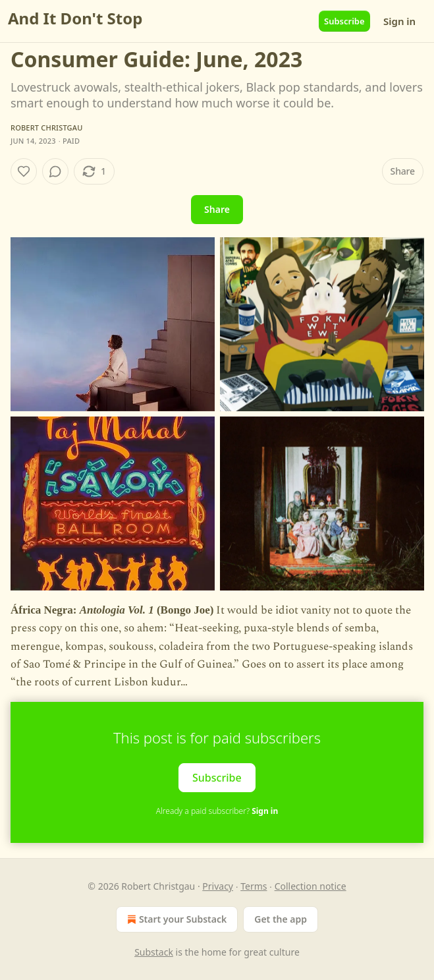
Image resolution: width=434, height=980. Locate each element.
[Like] (24, 171)
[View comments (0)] (55, 171)
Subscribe (344, 21)
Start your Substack (176, 919)
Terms (254, 886)
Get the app (281, 919)
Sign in (399, 21)
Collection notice (311, 886)
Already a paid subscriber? (217, 811)
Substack (154, 952)
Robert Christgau (46, 128)
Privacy (218, 886)
